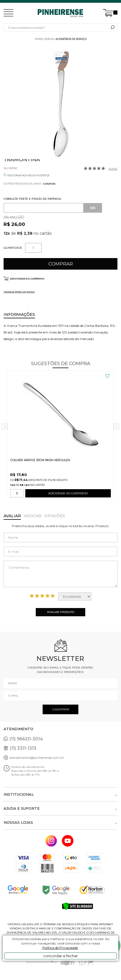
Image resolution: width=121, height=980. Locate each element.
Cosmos (49, 184)
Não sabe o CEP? (14, 217)
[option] (61, 102)
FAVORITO (107, 376)
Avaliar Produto (61, 612)
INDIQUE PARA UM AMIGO (19, 292)
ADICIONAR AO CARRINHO (68, 494)
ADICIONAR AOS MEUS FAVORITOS (28, 175)
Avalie (113, 169)
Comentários (61, 574)
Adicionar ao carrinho (27, 279)
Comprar (61, 264)
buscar (113, 28)
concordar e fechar (61, 956)
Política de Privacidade (60, 948)
